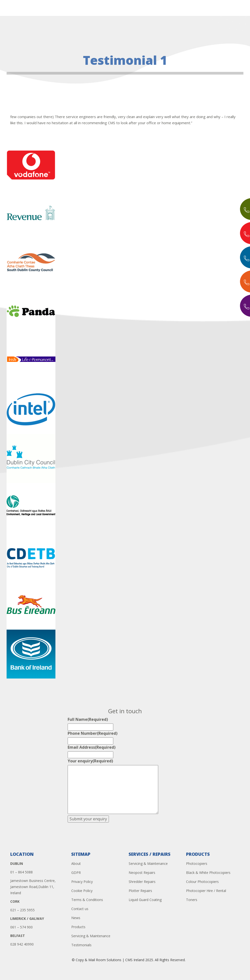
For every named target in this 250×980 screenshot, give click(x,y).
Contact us (80, 909)
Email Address (92, 747)
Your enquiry (90, 761)
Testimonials (81, 945)
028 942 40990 (22, 944)
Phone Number (93, 733)
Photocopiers (197, 863)
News (76, 918)
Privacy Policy (82, 882)
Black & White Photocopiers (208, 873)
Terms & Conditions (87, 900)
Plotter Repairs (140, 891)
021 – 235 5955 (22, 910)
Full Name (88, 719)
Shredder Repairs (142, 882)
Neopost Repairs (142, 873)
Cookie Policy (82, 891)
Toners (192, 900)
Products (78, 927)
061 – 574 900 (21, 927)
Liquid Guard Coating (145, 900)
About (76, 863)
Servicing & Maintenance (91, 936)
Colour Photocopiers (202, 882)
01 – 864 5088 (21, 872)
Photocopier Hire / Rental (206, 891)
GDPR (76, 873)
